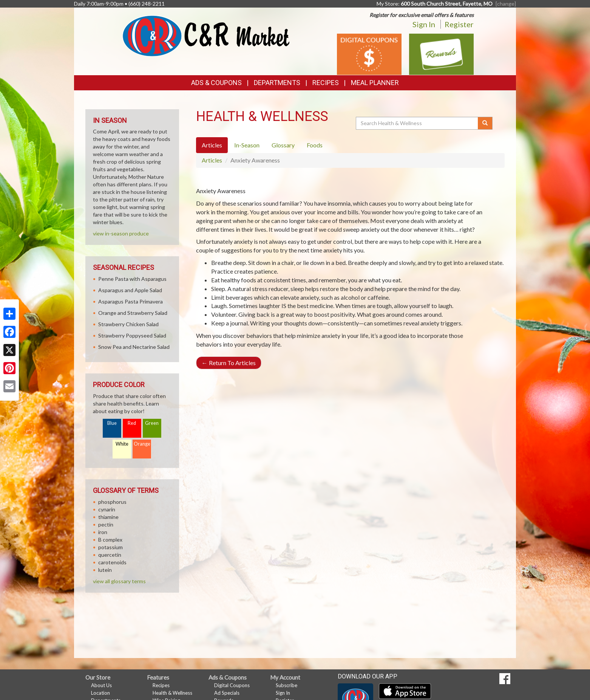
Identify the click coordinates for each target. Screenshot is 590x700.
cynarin (107, 509)
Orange (142, 444)
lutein (105, 570)
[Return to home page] (206, 35)
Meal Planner (375, 83)
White (122, 444)
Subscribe (287, 685)
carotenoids (112, 562)
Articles (212, 160)
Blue (112, 423)
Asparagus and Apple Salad (130, 290)
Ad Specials (227, 693)
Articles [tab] (212, 145)
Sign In (424, 24)
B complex (110, 540)
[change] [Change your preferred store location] (506, 4)
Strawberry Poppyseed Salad (132, 335)
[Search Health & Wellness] (417, 123)
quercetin (110, 555)
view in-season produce (121, 233)
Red (132, 423)
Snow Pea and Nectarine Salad (134, 347)
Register (459, 24)
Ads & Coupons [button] (216, 83)
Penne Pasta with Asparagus (132, 279)
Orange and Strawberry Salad (133, 313)
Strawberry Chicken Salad (128, 324)
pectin (106, 524)
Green (152, 423)
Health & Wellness (172, 693)
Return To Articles (229, 363)
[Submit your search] (485, 123)
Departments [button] (277, 83)
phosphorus (112, 502)
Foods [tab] (315, 145)
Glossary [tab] (283, 145)
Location (100, 693)
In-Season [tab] (247, 145)
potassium (110, 547)
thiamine (108, 517)
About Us (101, 685)
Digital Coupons (232, 685)
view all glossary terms (119, 581)
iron (103, 532)
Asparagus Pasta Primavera (131, 301)
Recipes (326, 83)
